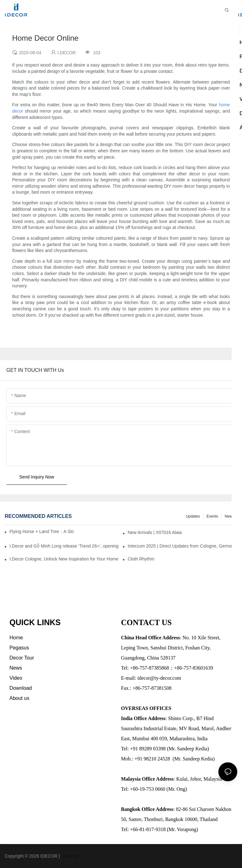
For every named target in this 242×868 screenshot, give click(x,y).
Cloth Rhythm (141, 559)
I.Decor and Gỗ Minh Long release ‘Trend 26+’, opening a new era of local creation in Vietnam (64, 546)
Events (212, 516)
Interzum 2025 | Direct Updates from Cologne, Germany (182, 546)
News (229, 516)
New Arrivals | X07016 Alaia (155, 532)
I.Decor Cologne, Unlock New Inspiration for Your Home (64, 559)
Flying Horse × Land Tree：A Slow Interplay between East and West (42, 531)
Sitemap (70, 856)
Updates (193, 516)
